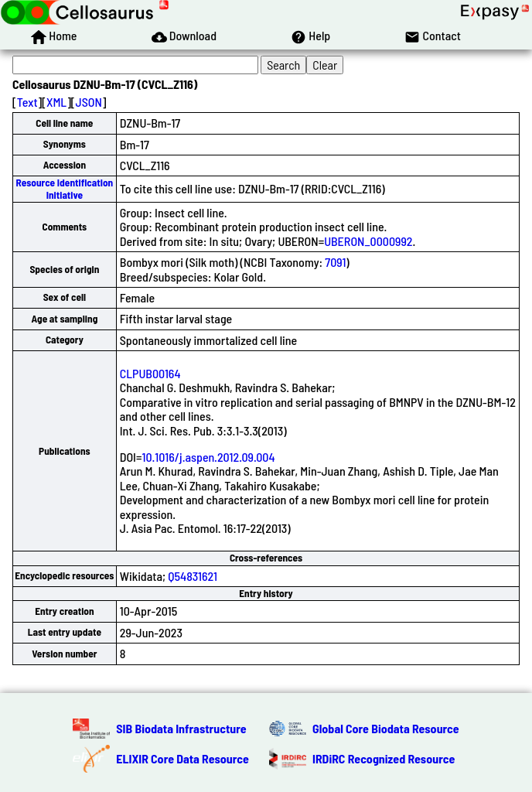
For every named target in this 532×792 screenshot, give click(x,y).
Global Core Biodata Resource (386, 728)
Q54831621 (193, 576)
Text (27, 102)
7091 (335, 262)
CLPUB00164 (150, 373)
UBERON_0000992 (368, 241)
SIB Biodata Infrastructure (181, 728)
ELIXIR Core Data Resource (182, 758)
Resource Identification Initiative (65, 188)
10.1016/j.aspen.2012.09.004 (208, 457)
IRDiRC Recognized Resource (384, 758)
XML (56, 102)
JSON (89, 102)
